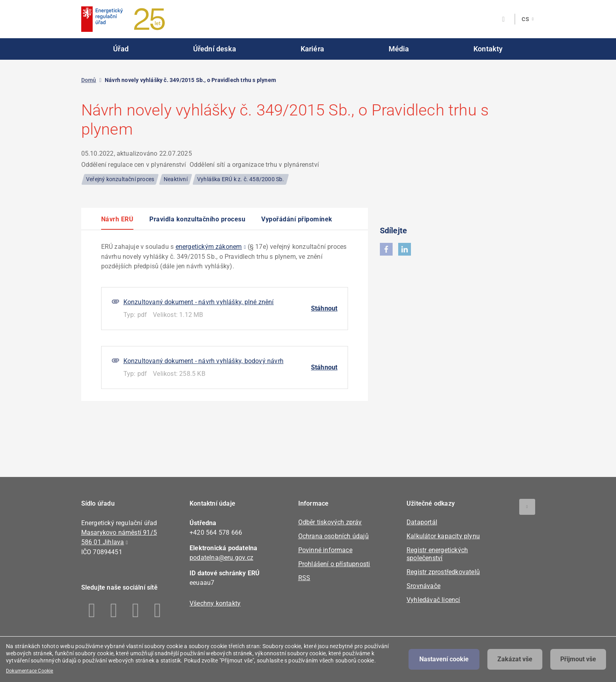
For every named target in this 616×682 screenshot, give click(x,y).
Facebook (92, 610)
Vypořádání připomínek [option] (297, 219)
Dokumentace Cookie (30, 671)
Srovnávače (423, 586)
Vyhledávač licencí (433, 600)
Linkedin (114, 610)
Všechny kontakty (215, 603)
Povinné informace (325, 550)
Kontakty (488, 49)
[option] (225, 316)
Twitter (136, 610)
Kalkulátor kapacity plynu (443, 536)
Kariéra (312, 49)
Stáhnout (324, 308)
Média (399, 49)
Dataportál (422, 522)
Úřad (121, 49)
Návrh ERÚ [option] (117, 219)
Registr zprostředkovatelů (443, 572)
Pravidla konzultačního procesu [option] (197, 219)
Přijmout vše (578, 659)
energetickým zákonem (209, 247)
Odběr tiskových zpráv (330, 522)
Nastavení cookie (444, 659)
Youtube (158, 610)
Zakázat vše (515, 659)
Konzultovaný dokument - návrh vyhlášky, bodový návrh (203, 361)
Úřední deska (215, 49)
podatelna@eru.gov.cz (221, 558)
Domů (89, 80)
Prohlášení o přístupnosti (334, 564)
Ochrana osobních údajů (333, 536)
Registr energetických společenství (437, 554)
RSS (304, 578)
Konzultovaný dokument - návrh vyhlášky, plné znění (199, 302)
